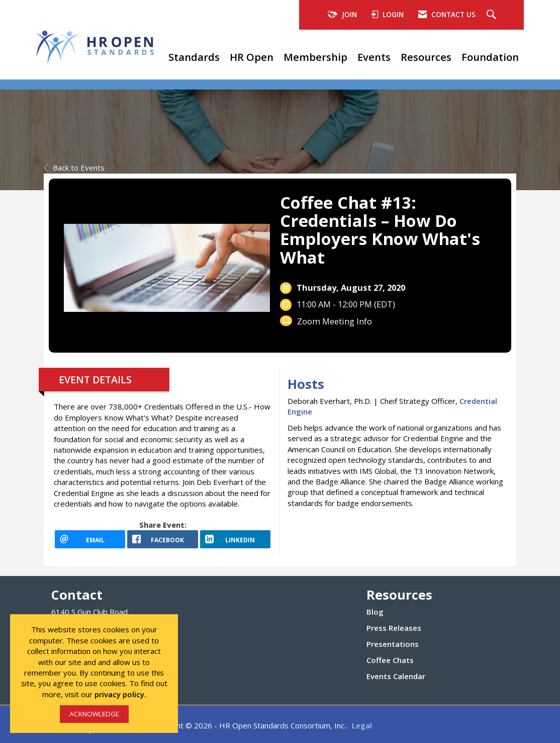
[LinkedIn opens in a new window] (235, 539)
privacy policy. (120, 694)
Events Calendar (396, 676)
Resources (426, 57)
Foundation (490, 57)
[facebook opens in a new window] (162, 539)
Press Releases (394, 628)
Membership (315, 57)
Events (374, 57)
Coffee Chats (390, 660)
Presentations (393, 644)
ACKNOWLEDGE (94, 714)
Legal (362, 725)
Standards (194, 57)
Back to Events (74, 168)
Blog (375, 612)
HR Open (252, 57)
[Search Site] (493, 15)
